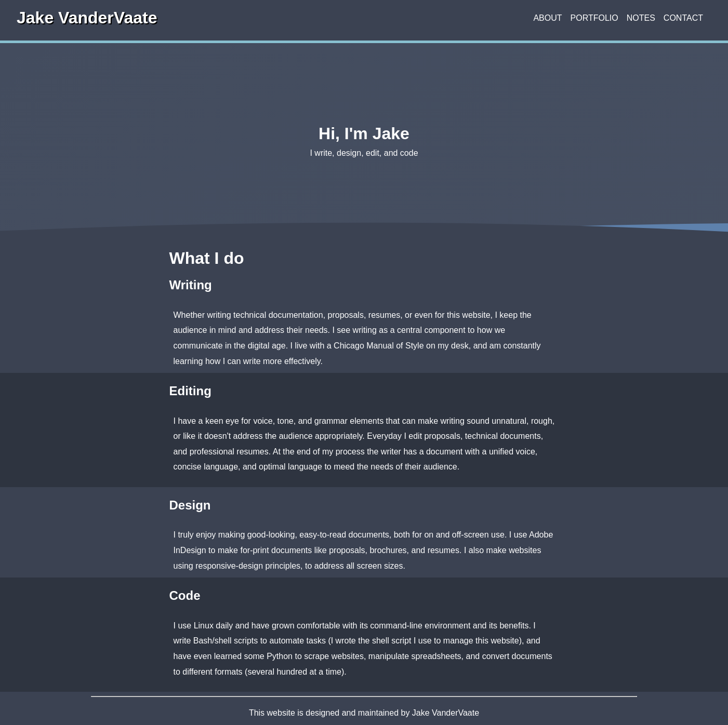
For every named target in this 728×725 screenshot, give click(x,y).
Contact (683, 18)
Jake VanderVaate (87, 19)
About (547, 18)
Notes (641, 18)
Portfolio (594, 18)
